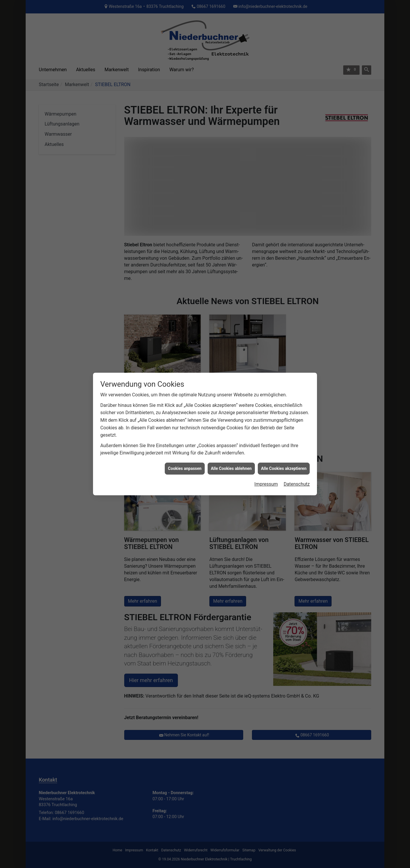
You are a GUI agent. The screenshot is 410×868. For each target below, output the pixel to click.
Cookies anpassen (185, 467)
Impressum (266, 483)
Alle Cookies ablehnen (231, 467)
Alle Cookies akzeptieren (284, 467)
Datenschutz (297, 483)
